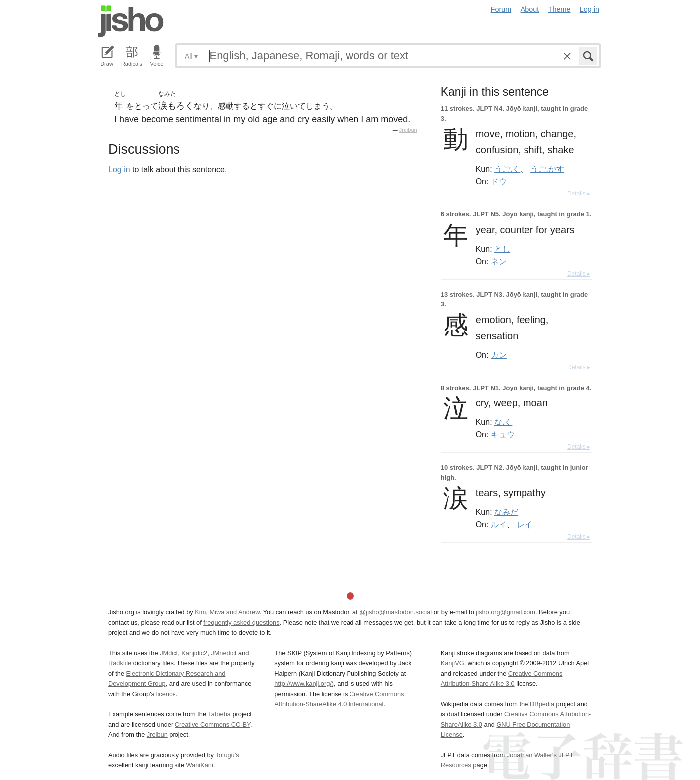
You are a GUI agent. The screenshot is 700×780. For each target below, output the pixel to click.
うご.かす (547, 169)
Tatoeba (219, 714)
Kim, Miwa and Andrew (227, 612)
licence (166, 694)
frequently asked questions (241, 623)
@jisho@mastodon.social (396, 612)
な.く (503, 422)
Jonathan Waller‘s (532, 755)
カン (499, 355)
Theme (560, 9)
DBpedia (542, 704)
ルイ (499, 524)
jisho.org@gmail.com (506, 612)
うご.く (507, 169)
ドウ (499, 181)
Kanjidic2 (194, 653)
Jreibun (408, 130)
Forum (501, 9)
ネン (499, 261)
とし (502, 249)
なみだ (506, 512)
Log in (590, 9)
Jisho (131, 21)
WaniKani (200, 765)
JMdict (169, 653)
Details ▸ (579, 194)
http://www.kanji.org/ (303, 683)
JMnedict (224, 653)
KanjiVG (452, 663)
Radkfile (120, 663)
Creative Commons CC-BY (213, 724)
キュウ (503, 434)
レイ (525, 524)
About (530, 9)
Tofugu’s (227, 755)
